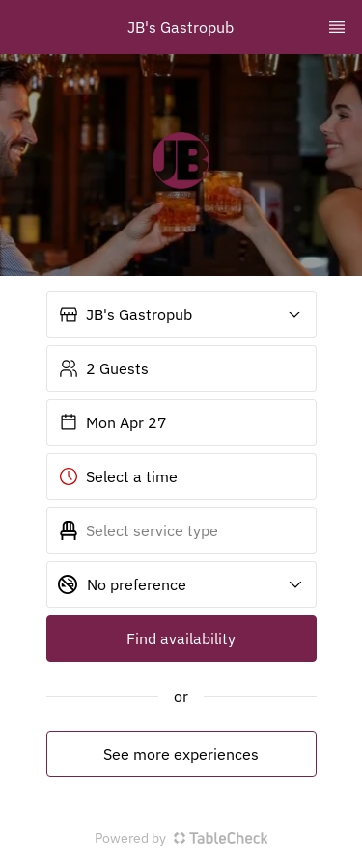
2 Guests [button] (104, 368)
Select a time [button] (118, 476)
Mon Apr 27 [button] (113, 422)
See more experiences (181, 754)
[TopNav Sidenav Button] (337, 27)
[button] (181, 314)
